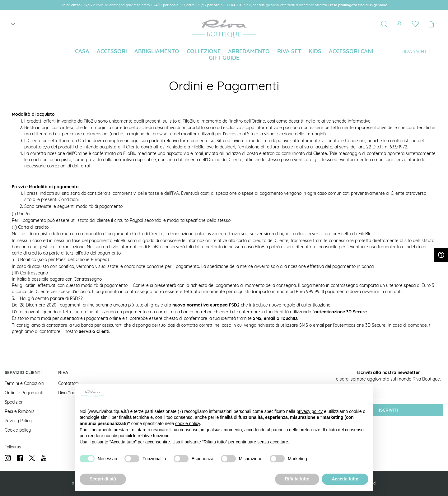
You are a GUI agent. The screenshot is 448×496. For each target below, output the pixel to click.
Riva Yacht (69, 393)
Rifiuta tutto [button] (297, 479)
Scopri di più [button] (103, 479)
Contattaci (68, 383)
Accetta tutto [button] (345, 479)
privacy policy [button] (310, 411)
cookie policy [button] (187, 423)
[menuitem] (82, 51)
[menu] (224, 55)
